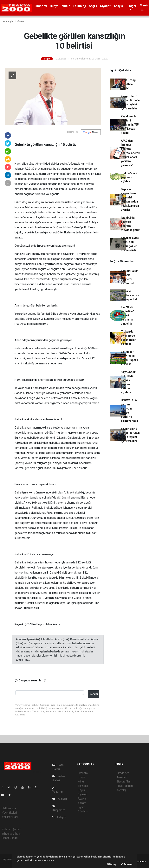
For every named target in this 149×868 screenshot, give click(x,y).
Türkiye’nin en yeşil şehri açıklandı (130, 177)
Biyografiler (123, 782)
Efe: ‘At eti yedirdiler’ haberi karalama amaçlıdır (127, 315)
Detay (111, 864)
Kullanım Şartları (12, 829)
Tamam (126, 864)
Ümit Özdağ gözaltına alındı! (128, 84)
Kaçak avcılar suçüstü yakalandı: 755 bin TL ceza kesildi (130, 125)
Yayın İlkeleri (9, 813)
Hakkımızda (9, 808)
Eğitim (82, 807)
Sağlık (93, 6)
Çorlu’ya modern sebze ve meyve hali (130, 295)
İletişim (59, 817)
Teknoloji (79, 6)
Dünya (54, 6)
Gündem (83, 811)
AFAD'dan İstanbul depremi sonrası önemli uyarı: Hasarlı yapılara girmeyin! (130, 153)
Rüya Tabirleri (125, 786)
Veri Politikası (10, 817)
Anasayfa (9, 21)
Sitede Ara (123, 773)
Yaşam (82, 803)
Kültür (66, 6)
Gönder (94, 694)
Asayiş (118, 6)
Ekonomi (41, 6)
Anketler (122, 777)
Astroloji (121, 790)
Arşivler (60, 799)
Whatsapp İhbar (11, 834)
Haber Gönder (10, 838)
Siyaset (105, 6)
